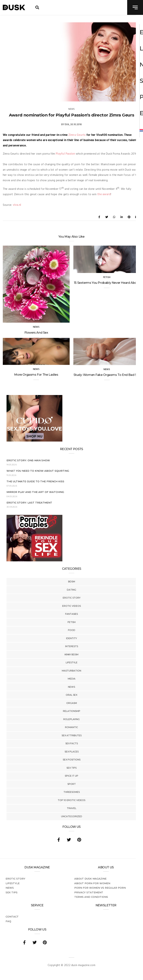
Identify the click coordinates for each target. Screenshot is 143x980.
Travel (72, 808)
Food (72, 630)
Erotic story (72, 598)
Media (72, 679)
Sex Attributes (72, 735)
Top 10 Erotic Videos (71, 800)
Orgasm (72, 703)
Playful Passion (65, 154)
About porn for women (92, 883)
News (71, 687)
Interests (72, 646)
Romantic (71, 727)
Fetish (72, 622)
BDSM (72, 582)
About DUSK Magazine (90, 879)
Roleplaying (71, 719)
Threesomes (72, 792)
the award (104, 194)
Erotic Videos (71, 606)
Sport (72, 784)
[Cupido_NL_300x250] (34, 441)
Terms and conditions (91, 897)
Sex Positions (72, 760)
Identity (71, 638)
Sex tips (71, 768)
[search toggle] (37, 7)
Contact (12, 917)
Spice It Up (71, 776)
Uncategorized (72, 816)
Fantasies (71, 614)
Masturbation (71, 671)
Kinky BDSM (71, 654)
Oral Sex (71, 695)
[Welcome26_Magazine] (34, 561)
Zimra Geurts (77, 135)
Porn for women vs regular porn (100, 888)
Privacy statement (89, 892)
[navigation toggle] (135, 7)
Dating (71, 590)
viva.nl (17, 205)
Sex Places (72, 752)
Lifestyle (72, 662)
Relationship (72, 711)
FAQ (8, 921)
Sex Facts (72, 743)
